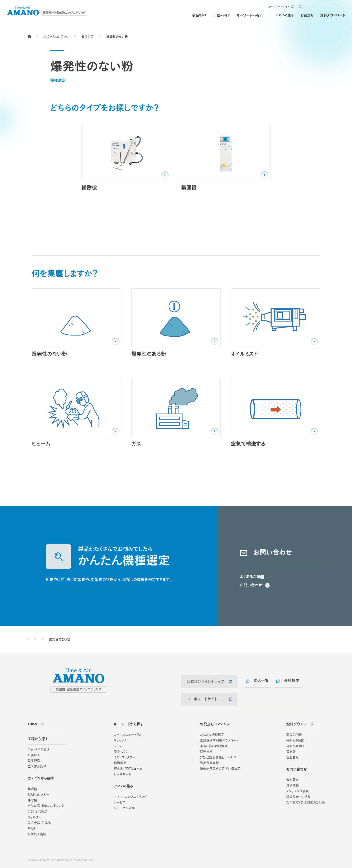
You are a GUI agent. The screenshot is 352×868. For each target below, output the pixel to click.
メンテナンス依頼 (297, 789)
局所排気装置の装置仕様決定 (220, 767)
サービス (120, 801)
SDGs (118, 744)
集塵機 (32, 787)
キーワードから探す (129, 722)
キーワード (223, 16)
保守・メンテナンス (255, 16)
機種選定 (88, 37)
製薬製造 (34, 759)
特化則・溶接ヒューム (128, 767)
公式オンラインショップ (202, 682)
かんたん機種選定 (212, 733)
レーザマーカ (122, 772)
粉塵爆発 (120, 761)
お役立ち (307, 16)
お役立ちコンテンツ (56, 37)
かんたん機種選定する (91, 592)
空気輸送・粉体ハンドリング (46, 804)
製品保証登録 (209, 761)
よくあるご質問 (253, 587)
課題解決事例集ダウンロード (219, 738)
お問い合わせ (326, 7)
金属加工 (34, 753)
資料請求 (293, 778)
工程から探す (38, 737)
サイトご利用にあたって (41, 852)
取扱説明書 (294, 733)
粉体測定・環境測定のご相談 (306, 801)
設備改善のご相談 (298, 795)
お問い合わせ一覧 (256, 595)
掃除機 (32, 798)
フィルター (35, 815)
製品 (173, 16)
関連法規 (206, 750)
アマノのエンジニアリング (130, 795)
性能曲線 (292, 755)
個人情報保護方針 (70, 852)
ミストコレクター (38, 793)
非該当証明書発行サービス (218, 755)
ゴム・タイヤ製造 (39, 748)
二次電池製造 (37, 765)
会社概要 (290, 681)
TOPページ (29, 36)
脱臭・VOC (121, 750)
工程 (195, 16)
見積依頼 (293, 783)
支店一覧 (259, 681)
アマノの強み (285, 16)
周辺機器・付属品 (39, 821)
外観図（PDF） (295, 744)
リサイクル (121, 738)
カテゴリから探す (41, 776)
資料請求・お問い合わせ (285, 565)
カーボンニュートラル (128, 733)
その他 (32, 827)
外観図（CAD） (295, 738)
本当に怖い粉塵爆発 (214, 744)
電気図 (291, 750)
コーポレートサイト (279, 7)
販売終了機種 (37, 832)
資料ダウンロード (333, 16)
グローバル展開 (124, 806)
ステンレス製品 (37, 809)
